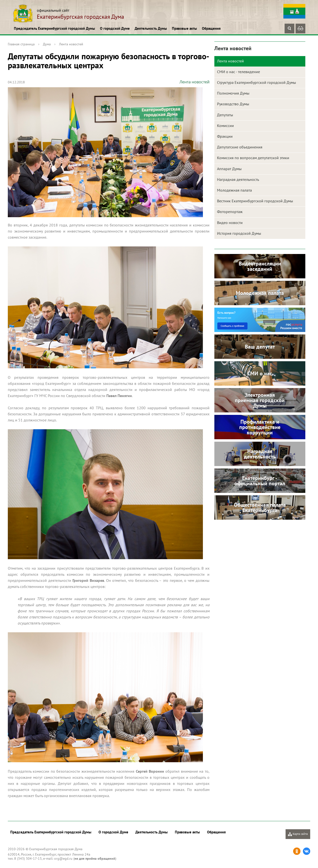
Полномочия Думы (233, 93)
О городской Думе (115, 28)
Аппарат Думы (229, 169)
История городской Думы (239, 233)
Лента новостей (71, 44)
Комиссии (225, 126)
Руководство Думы (233, 104)
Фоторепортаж (230, 212)
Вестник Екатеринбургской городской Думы (255, 201)
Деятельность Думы (151, 28)
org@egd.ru (63, 858)
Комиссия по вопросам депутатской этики (253, 158)
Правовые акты (184, 28)
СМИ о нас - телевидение (238, 72)
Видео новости (230, 223)
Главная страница (21, 44)
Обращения (211, 28)
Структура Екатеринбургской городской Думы (257, 82)
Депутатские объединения (240, 147)
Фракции (225, 136)
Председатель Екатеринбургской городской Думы (55, 28)
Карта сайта (298, 834)
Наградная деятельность (238, 179)
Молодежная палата (234, 190)
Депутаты (225, 115)
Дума (47, 44)
